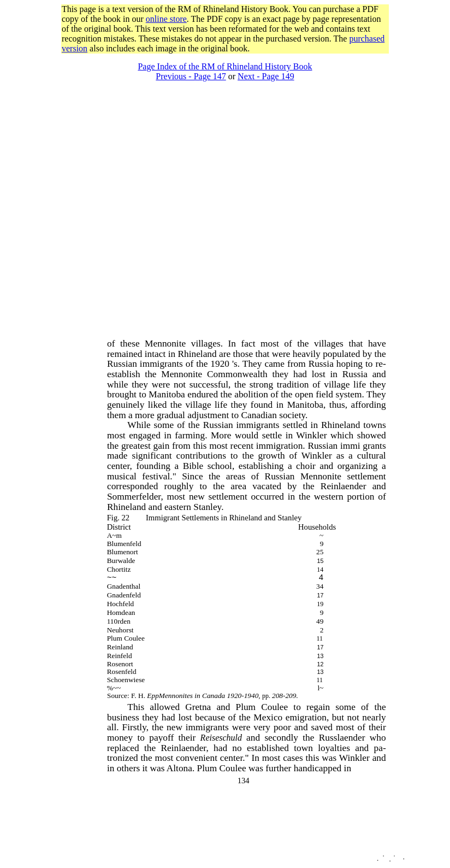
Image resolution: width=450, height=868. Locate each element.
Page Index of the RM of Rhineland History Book (225, 66)
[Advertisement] (102, 184)
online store (166, 19)
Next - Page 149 (266, 76)
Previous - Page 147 (191, 76)
